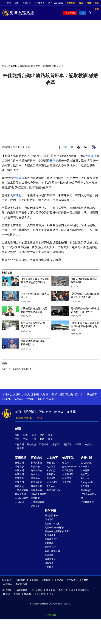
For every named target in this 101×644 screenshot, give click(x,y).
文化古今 (51, 486)
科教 (42, 439)
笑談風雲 (51, 467)
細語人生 (35, 506)
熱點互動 (35, 467)
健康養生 (68, 458)
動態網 (17, 594)
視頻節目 (13, 66)
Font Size (86, 147)
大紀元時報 (37, 590)
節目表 (59, 412)
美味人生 (85, 478)
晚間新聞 (19, 474)
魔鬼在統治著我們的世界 (57, 531)
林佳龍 (54, 161)
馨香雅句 (51, 474)
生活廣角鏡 (86, 463)
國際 (17, 435)
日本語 (40, 399)
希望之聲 (63, 590)
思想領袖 (35, 478)
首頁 (4, 66)
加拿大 (26, 394)
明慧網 (7, 594)
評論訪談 (36, 458)
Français (18, 399)
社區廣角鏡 (20, 494)
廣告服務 (84, 580)
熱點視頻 (31, 444)
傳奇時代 (49, 519)
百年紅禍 (49, 543)
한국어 (50, 399)
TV (83, 13)
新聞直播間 (70, 13)
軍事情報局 (36, 486)
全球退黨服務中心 (80, 590)
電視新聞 (24, 66)
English (6, 399)
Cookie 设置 (50, 615)
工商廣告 (49, 567)
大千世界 (85, 486)
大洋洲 (44, 394)
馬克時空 (35, 498)
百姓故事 (49, 555)
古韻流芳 (51, 470)
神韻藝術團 (22, 590)
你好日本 (85, 467)
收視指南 (34, 580)
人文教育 (52, 458)
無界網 (27, 594)
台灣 (34, 439)
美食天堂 (85, 474)
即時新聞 (43, 444)
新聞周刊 (19, 482)
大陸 (25, 439)
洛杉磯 (35, 394)
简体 (42, 3)
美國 (17, 439)
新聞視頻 (21, 458)
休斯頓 (53, 394)
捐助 (89, 3)
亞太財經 (19, 502)
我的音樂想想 (87, 502)
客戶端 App (21, 584)
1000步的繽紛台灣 (88, 496)
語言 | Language (56, 3)
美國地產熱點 (53, 490)
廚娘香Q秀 (86, 490)
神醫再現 (67, 478)
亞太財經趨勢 (22, 498)
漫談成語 (51, 478)
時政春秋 (35, 474)
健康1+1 (66, 463)
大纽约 (17, 394)
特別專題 (50, 511)
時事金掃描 (36, 470)
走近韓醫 (67, 482)
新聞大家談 (36, 463)
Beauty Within (87, 482)
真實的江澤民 (51, 539)
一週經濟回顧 (22, 490)
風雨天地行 (50, 547)
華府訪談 (19, 486)
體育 (50, 439)
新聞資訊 (30, 412)
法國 (61, 394)
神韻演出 (89, 444)
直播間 (71, 412)
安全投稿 (71, 580)
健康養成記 (68, 474)
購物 (39, 418)
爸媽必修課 (52, 482)
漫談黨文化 (50, 559)
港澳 (34, 435)
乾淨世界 (50, 590)
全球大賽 (19, 448)
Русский (29, 399)
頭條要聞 (19, 444)
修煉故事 (49, 563)
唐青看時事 (36, 490)
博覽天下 (67, 444)
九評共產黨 (50, 535)
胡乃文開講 (68, 470)
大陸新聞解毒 (37, 502)
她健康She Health (71, 467)
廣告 (81, 3)
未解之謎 (51, 463)
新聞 (18, 429)
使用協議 (59, 580)
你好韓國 (85, 470)
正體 (37, 3)
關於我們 (21, 580)
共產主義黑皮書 (52, 551)
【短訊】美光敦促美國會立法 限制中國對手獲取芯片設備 (85, 326)
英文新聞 (71, 3)
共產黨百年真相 (52, 524)
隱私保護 (46, 580)
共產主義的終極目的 (55, 527)
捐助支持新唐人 (25, 418)
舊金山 (69, 394)
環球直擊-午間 (49, 66)
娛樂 (50, 435)
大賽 (17, 3)
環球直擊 (36, 66)
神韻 (9, 3)
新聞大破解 (36, 482)
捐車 (97, 3)
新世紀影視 (40, 594)
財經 (42, 435)
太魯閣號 (91, 156)
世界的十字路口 (39, 494)
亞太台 (79, 394)
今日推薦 (55, 444)
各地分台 (27, 3)
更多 (51, 594)
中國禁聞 (19, 470)
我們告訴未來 (51, 515)
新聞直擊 (19, 478)
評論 (25, 435)
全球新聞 (19, 463)
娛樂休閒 (86, 458)
